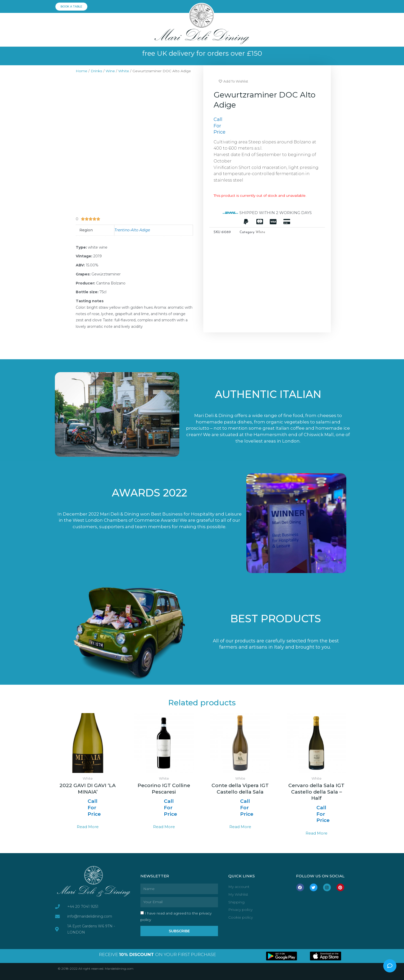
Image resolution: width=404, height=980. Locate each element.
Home (82, 71)
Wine (110, 71)
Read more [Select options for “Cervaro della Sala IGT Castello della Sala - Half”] (317, 833)
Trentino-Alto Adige (132, 230)
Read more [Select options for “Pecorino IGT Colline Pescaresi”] (164, 827)
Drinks (96, 71)
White (124, 71)
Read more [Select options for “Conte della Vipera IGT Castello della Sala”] (240, 827)
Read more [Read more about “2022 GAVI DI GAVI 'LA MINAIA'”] (88, 827)
